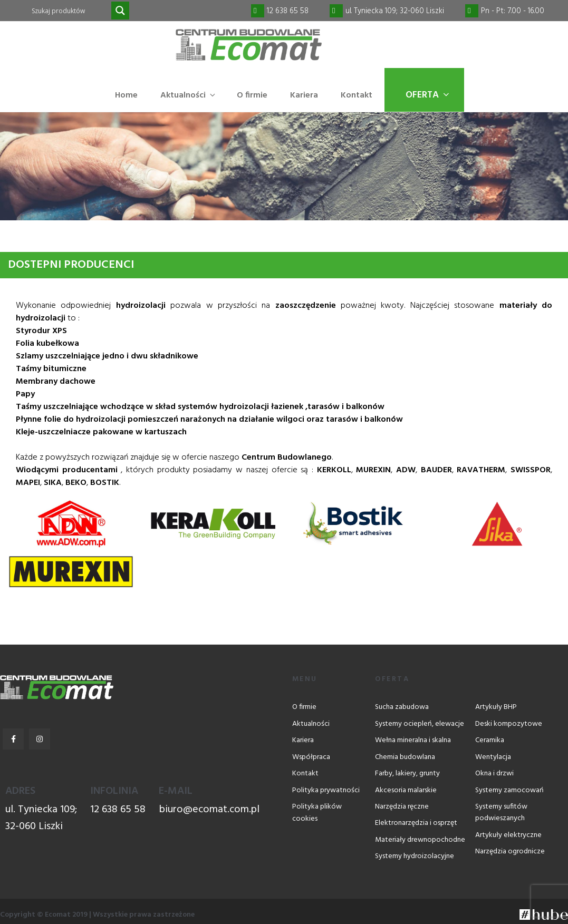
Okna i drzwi (494, 775)
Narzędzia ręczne (402, 807)
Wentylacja (493, 758)
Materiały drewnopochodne (420, 840)
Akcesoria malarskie (406, 791)
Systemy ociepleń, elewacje (420, 724)
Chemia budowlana (405, 758)
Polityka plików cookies (317, 813)
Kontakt (357, 95)
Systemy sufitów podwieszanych (501, 813)
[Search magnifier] (120, 11)
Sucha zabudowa (402, 708)
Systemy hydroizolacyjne (415, 857)
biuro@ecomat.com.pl (209, 811)
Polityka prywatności (326, 791)
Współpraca (311, 758)
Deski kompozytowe (509, 724)
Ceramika (490, 741)
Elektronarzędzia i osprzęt (416, 824)
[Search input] (70, 11)
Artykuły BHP (496, 708)
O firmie (252, 95)
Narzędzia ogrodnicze (510, 853)
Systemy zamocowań (509, 791)
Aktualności (189, 95)
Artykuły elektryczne (508, 836)
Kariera (304, 95)
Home (126, 95)
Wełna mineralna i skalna (413, 741)
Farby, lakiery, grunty (407, 775)
